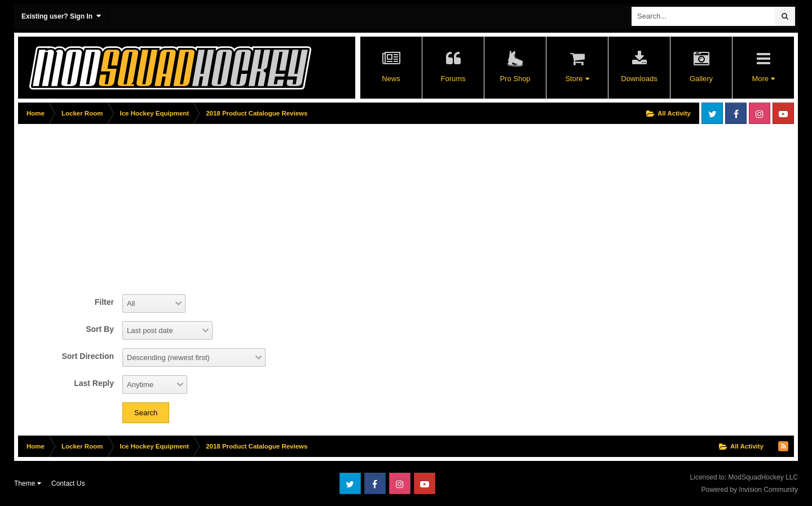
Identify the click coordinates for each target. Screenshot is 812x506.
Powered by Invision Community (750, 490)
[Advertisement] (223, 207)
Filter (104, 302)
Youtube (783, 113)
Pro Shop (515, 79)
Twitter (712, 113)
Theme (28, 483)
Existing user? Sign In (61, 16)
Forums (453, 79)
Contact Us (68, 483)
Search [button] (146, 413)
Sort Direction (88, 356)
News (391, 79)
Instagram (760, 113)
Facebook (736, 113)
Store (577, 79)
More (763, 79)
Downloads (639, 79)
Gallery (701, 79)
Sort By (100, 329)
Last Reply (94, 383)
